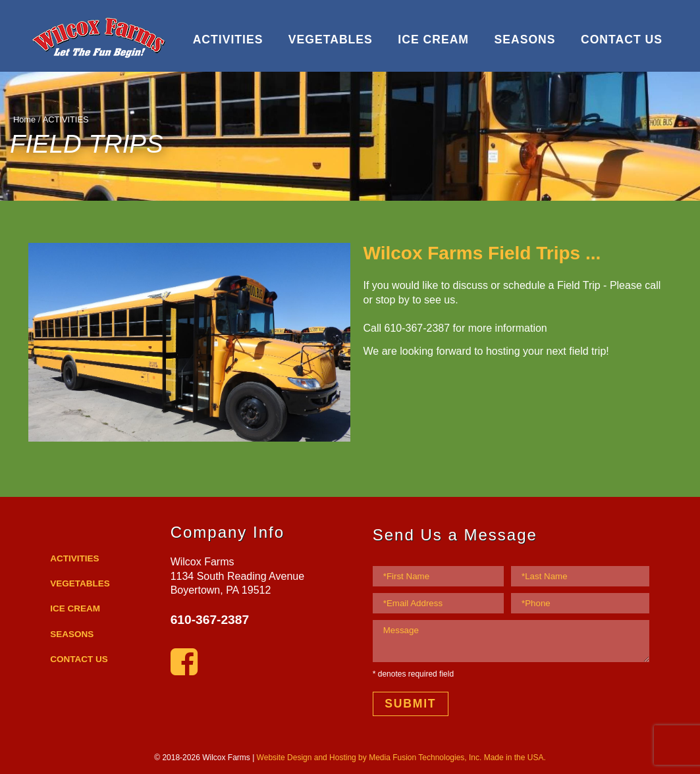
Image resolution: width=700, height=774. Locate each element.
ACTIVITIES (228, 39)
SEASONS (525, 39)
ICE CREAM (433, 39)
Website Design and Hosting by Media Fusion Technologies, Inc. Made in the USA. (401, 758)
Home (24, 119)
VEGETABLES (331, 39)
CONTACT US (622, 39)
